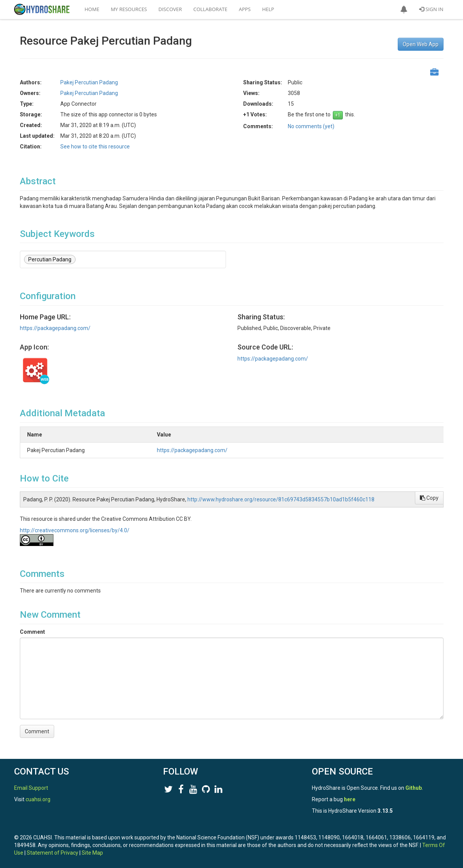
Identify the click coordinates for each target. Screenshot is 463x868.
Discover (170, 9)
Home (92, 9)
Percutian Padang (50, 259)
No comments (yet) (311, 126)
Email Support (31, 788)
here (350, 799)
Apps (245, 9)
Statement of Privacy (52, 853)
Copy (429, 498)
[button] (404, 10)
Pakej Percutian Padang (89, 82)
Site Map (92, 853)
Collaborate (211, 9)
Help (268, 9)
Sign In (431, 9)
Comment (32, 632)
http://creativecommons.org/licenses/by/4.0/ (75, 530)
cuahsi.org (38, 799)
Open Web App (421, 44)
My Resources (129, 9)
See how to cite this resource (95, 147)
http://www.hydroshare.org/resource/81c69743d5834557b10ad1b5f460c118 (281, 499)
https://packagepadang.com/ (55, 328)
